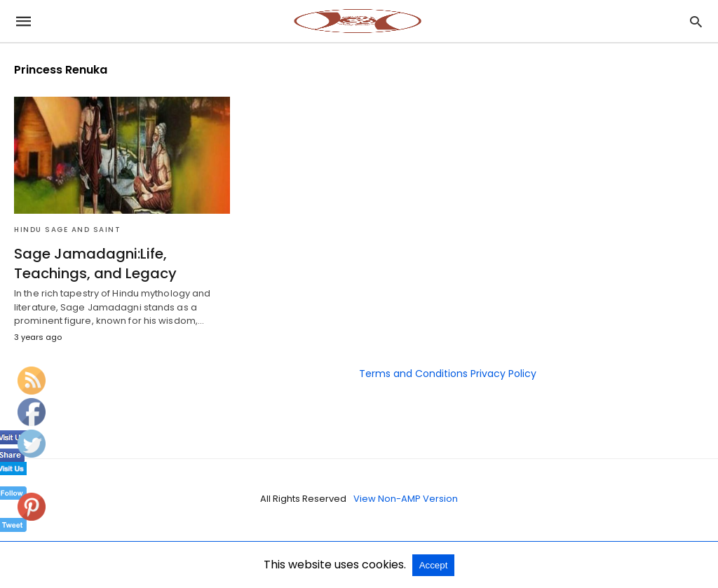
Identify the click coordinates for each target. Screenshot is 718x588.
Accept (434, 565)
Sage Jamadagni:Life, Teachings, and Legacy (95, 264)
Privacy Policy (503, 374)
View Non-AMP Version (406, 499)
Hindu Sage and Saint (67, 230)
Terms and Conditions (413, 374)
